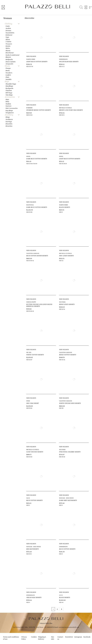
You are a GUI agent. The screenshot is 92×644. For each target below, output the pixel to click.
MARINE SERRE (31, 59)
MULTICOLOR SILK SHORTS (69, 61)
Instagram (78, 637)
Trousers (9, 44)
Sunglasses (10, 113)
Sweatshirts (10, 33)
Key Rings (9, 110)
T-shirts (8, 42)
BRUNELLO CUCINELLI (65, 108)
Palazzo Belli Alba (46, 623)
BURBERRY (29, 108)
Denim (8, 46)
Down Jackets (11, 62)
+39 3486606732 (49, 627)
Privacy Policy (24, 638)
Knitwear (9, 35)
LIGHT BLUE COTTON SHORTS (37, 61)
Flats (7, 77)
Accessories (10, 97)
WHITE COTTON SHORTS (35, 355)
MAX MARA (62, 302)
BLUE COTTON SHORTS (34, 500)
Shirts (8, 39)
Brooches (9, 126)
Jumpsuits (9, 64)
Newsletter (69, 637)
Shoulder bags (11, 84)
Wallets (8, 104)
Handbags (9, 86)
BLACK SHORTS (65, 207)
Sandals (8, 79)
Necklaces (9, 119)
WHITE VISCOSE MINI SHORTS (70, 403)
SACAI (28, 498)
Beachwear (10, 53)
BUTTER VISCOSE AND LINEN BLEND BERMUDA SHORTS (39, 305)
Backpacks (9, 88)
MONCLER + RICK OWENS (66, 498)
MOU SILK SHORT (33, 403)
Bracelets (9, 124)
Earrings (9, 122)
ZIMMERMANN (63, 59)
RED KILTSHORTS (33, 549)
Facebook (87, 637)
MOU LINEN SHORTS (66, 256)
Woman (8, 18)
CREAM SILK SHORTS (34, 597)
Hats (7, 99)
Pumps (8, 68)
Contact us (60, 638)
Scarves (8, 106)
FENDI (28, 401)
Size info (53, 638)
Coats (8, 26)
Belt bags (9, 93)
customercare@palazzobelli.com (69, 627)
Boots (8, 70)
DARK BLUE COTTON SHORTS (37, 159)
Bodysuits (9, 59)
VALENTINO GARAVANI (33, 253)
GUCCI (61, 595)
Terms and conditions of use (11, 638)
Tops (7, 37)
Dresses (8, 30)
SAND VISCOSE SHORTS (35, 452)
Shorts (8, 50)
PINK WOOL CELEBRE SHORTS (70, 452)
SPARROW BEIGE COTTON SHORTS (38, 110)
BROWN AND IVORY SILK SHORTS (71, 110)
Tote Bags (9, 95)
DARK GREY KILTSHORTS (68, 500)
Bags (7, 82)
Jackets (8, 28)
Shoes (7, 66)
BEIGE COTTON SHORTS (68, 355)
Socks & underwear (13, 55)
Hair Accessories (12, 108)
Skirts (8, 48)
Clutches (9, 90)
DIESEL (28, 156)
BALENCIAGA (30, 205)
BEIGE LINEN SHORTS (67, 304)
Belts (7, 101)
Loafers (8, 75)
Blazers (8, 57)
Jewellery (9, 115)
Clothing (8, 24)
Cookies (34, 637)
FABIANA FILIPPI (31, 302)
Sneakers (9, 73)
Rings (8, 117)
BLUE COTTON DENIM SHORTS (37, 256)
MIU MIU (29, 352)
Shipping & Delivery (42, 638)
